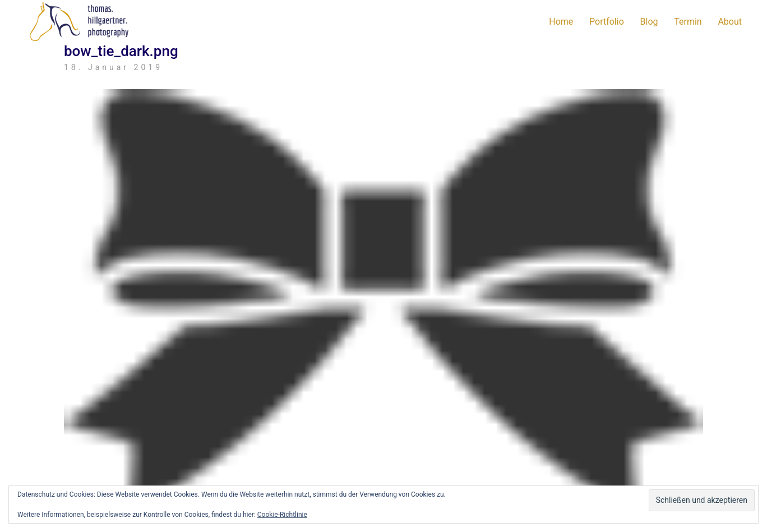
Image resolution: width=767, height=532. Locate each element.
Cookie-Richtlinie (282, 515)
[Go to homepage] (81, 22)
